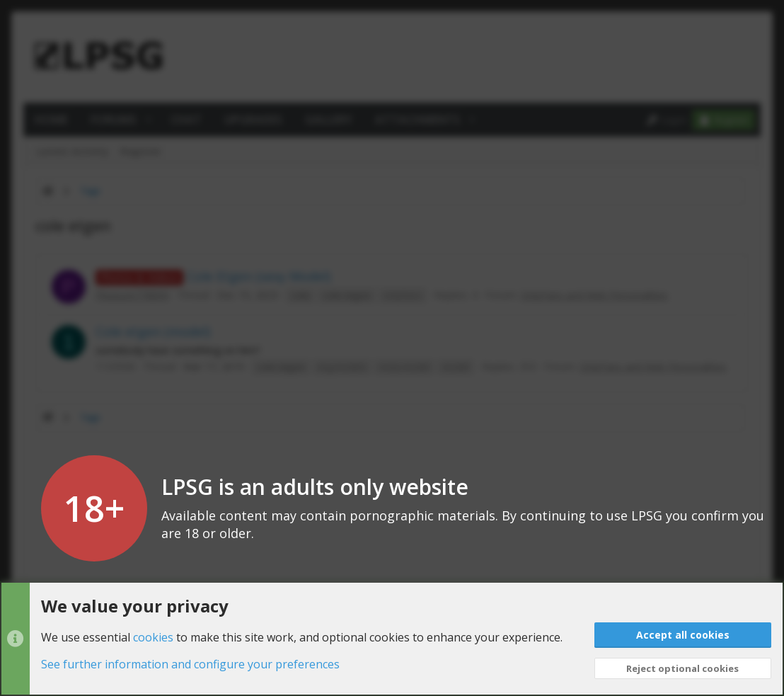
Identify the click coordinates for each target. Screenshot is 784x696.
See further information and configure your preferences (190, 664)
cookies (153, 637)
